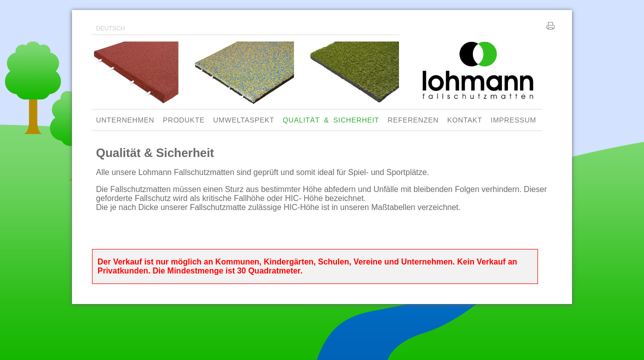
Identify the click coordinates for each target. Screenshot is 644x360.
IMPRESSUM (513, 120)
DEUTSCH (110, 28)
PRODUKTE (184, 120)
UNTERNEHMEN (125, 120)
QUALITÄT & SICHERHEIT (331, 120)
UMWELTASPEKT (243, 120)
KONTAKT (464, 120)
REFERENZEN (413, 120)
